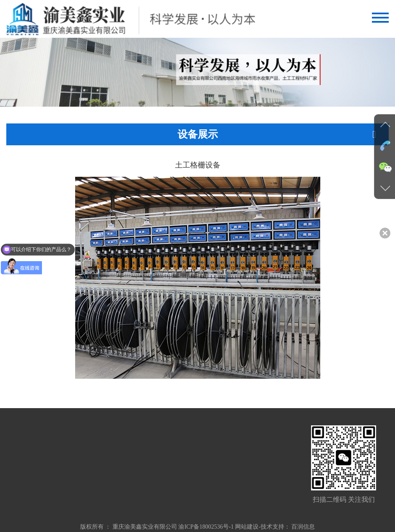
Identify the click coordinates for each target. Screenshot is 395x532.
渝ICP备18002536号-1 (206, 527)
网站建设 (247, 527)
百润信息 (303, 527)
